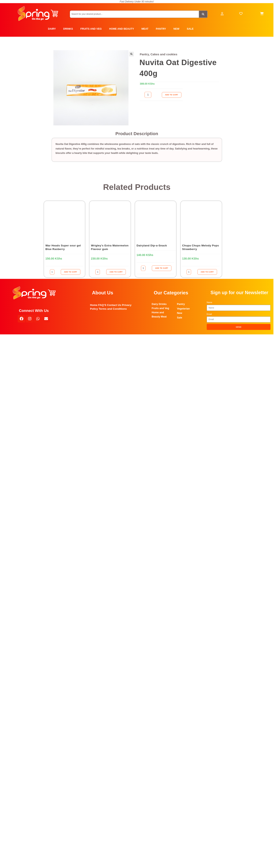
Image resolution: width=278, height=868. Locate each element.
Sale (179, 318)
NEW (176, 29)
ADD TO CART (172, 95)
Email (209, 314)
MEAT (145, 29)
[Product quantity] (148, 95)
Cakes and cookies (164, 54)
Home (94, 305)
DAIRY (52, 29)
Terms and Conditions (113, 309)
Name (209, 302)
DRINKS (68, 29)
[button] (131, 54)
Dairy (155, 304)
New (179, 313)
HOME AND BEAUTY (122, 29)
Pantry (144, 54)
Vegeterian (183, 309)
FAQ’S (102, 305)
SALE (190, 29)
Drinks (163, 304)
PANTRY (161, 29)
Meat (164, 317)
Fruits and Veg (160, 308)
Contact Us (114, 305)
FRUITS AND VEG (91, 29)
